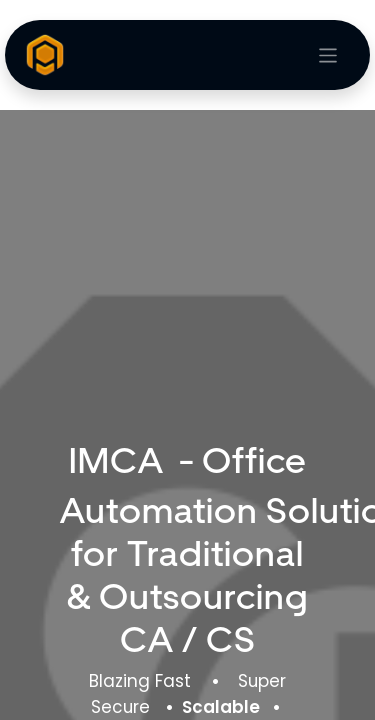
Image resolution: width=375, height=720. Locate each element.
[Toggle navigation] (328, 55)
